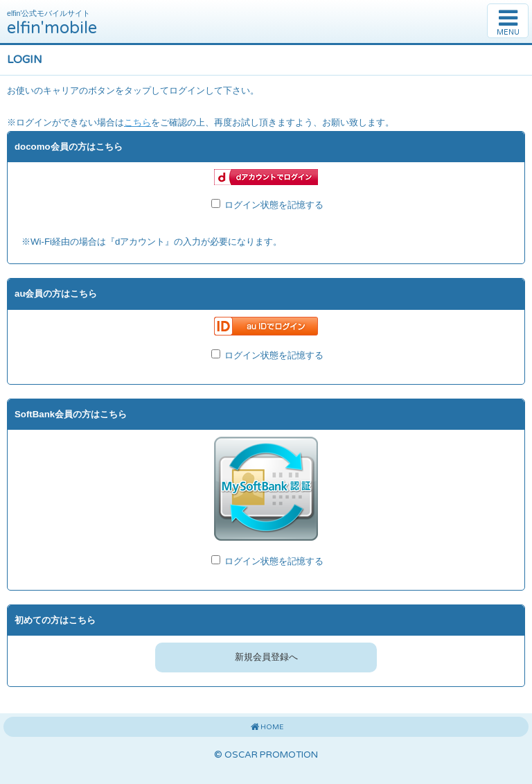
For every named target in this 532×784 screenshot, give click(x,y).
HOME (266, 727)
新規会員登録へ (266, 657)
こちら (138, 122)
